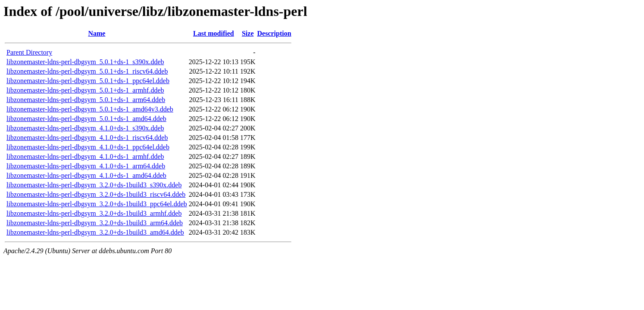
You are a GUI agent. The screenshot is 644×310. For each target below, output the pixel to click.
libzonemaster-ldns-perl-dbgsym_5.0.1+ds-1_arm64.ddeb (86, 100)
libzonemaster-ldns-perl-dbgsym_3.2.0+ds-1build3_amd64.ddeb (95, 232)
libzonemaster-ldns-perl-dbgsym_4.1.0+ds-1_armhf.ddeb (85, 157)
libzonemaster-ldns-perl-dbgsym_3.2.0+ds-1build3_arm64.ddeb (95, 223)
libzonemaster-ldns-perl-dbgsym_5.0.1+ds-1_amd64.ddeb (86, 119)
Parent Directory (29, 52)
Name (97, 33)
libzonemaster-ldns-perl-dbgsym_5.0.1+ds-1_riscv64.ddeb (87, 71)
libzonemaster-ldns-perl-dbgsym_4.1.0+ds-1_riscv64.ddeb (87, 138)
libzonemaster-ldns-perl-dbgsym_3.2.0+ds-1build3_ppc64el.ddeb (97, 204)
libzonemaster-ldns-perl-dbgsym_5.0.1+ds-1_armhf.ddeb (85, 90)
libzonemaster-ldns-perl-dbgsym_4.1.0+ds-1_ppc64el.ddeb (88, 147)
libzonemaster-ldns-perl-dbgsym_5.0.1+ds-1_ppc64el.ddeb (88, 81)
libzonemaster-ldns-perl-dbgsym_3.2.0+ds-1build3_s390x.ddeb (94, 185)
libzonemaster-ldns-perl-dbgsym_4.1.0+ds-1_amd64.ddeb (86, 175)
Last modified (214, 33)
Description (274, 33)
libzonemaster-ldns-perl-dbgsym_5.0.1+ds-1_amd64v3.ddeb (90, 109)
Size (248, 33)
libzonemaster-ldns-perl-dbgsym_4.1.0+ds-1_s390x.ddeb (85, 128)
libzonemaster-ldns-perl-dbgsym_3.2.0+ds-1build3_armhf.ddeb (94, 213)
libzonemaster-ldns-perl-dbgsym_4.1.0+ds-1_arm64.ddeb (86, 166)
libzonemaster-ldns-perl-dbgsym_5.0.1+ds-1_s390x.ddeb (85, 62)
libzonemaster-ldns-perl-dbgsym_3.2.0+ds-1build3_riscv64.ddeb (96, 194)
